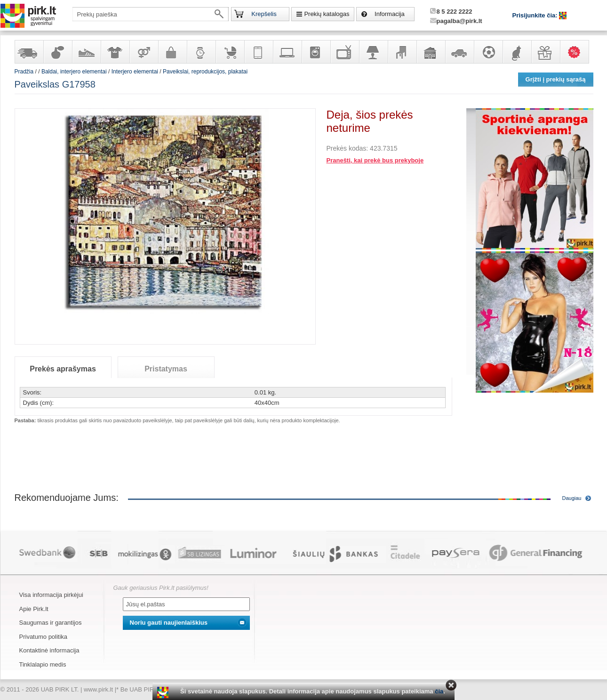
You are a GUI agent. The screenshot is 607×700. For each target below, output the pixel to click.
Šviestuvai (373, 52)
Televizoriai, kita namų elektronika (344, 52)
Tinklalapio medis (43, 664)
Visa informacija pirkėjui (51, 595)
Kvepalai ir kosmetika (57, 52)
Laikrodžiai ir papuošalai (201, 52)
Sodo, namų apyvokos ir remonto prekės (431, 52)
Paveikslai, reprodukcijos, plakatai (205, 72)
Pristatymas (166, 369)
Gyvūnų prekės (517, 52)
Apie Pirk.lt (34, 609)
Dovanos (545, 52)
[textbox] (151, 14)
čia (439, 691)
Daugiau (572, 498)
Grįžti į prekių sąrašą (556, 79)
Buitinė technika (316, 52)
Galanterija (172, 52)
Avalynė (86, 52)
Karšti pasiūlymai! (577, 52)
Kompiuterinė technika (287, 52)
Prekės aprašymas (63, 369)
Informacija (390, 14)
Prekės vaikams (230, 52)
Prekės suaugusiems (144, 52)
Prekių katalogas (327, 14)
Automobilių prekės (459, 52)
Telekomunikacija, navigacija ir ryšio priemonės (258, 52)
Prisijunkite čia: (536, 15)
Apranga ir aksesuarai (115, 52)
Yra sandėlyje (29, 52)
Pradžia (24, 72)
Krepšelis (264, 14)
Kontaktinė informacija (49, 650)
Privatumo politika (44, 637)
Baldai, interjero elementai (402, 52)
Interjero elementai (135, 72)
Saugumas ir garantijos (51, 623)
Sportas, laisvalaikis (488, 52)
